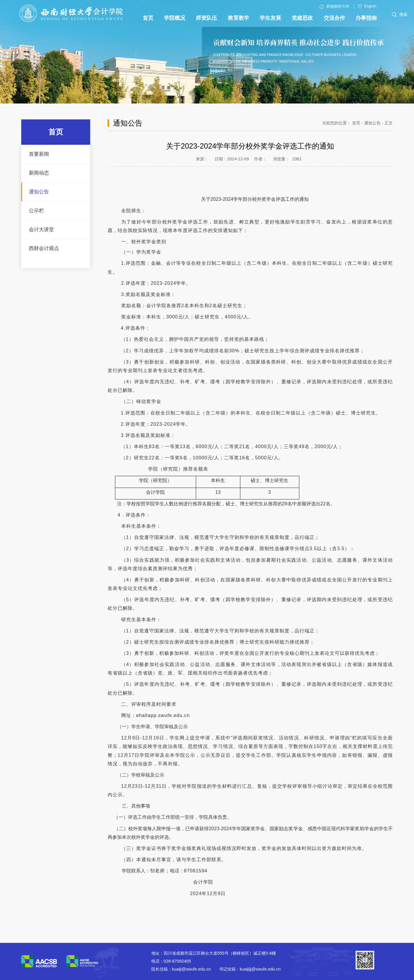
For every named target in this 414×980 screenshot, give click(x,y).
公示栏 (36, 211)
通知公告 (39, 192)
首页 (356, 123)
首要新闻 (39, 154)
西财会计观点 (44, 248)
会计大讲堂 (41, 230)
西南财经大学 (334, 7)
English (367, 6)
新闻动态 (39, 173)
